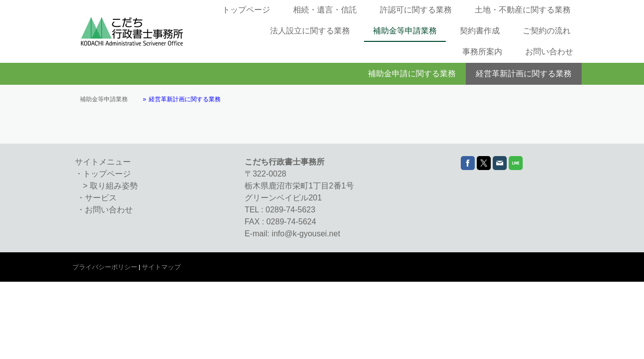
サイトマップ (161, 267)
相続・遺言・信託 (325, 10)
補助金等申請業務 (405, 31)
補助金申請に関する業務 (412, 74)
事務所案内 (482, 52)
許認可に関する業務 (416, 10)
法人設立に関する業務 (310, 31)
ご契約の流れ (547, 31)
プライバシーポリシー (105, 267)
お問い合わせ (549, 52)
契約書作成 (480, 31)
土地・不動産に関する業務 (523, 10)
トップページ (246, 10)
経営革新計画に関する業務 (524, 74)
